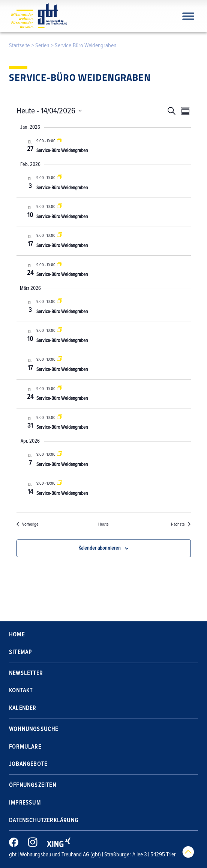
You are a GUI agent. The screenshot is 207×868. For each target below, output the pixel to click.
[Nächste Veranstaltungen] (181, 525)
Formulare (25, 747)
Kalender (23, 708)
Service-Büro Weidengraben (62, 151)
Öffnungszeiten (33, 785)
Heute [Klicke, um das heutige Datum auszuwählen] (103, 524)
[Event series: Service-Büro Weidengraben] (60, 141)
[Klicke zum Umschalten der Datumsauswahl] (49, 111)
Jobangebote (28, 764)
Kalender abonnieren (100, 548)
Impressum (25, 803)
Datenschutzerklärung (44, 820)
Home (17, 634)
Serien (42, 45)
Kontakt (21, 690)
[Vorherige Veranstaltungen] (28, 525)
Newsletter (26, 673)
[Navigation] (188, 16)
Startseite (19, 45)
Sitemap (20, 652)
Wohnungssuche (34, 729)
